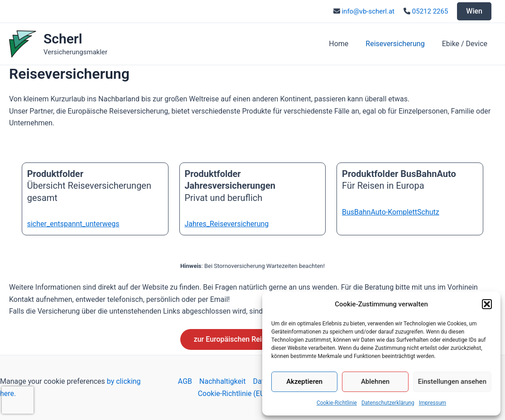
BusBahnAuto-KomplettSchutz (391, 212)
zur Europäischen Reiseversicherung (253, 339)
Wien (474, 11)
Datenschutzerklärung (388, 403)
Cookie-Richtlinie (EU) (233, 394)
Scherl (63, 39)
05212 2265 (430, 11)
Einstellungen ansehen (452, 382)
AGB (185, 381)
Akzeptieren (304, 382)
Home (345, 44)
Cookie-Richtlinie (337, 403)
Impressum (433, 403)
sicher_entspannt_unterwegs (73, 224)
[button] (487, 304)
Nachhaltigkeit (222, 381)
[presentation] (18, 400)
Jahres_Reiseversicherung (226, 224)
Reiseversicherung (399, 44)
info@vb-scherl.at (368, 11)
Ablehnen (375, 382)
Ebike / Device (466, 44)
